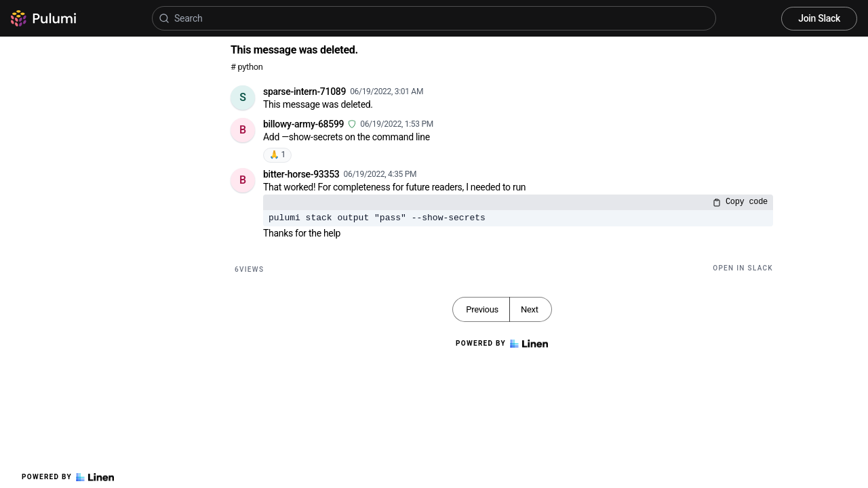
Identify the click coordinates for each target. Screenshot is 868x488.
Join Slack (819, 18)
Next (530, 309)
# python (246, 67)
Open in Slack (743, 268)
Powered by (68, 477)
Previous (482, 309)
